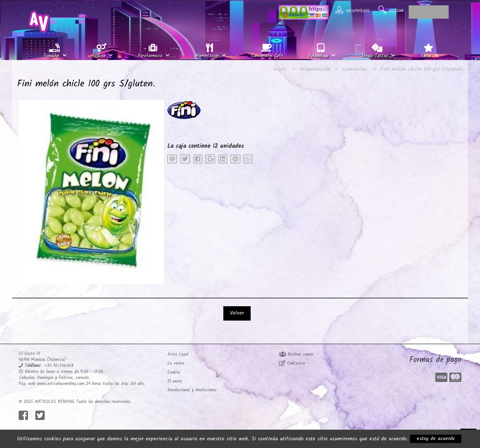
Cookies (174, 372)
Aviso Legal (178, 354)
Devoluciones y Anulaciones (192, 390)
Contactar (292, 363)
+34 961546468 (59, 366)
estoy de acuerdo (436, 439)
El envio (174, 381)
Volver (237, 313)
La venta (176, 363)
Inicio (279, 69)
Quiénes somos (296, 354)
